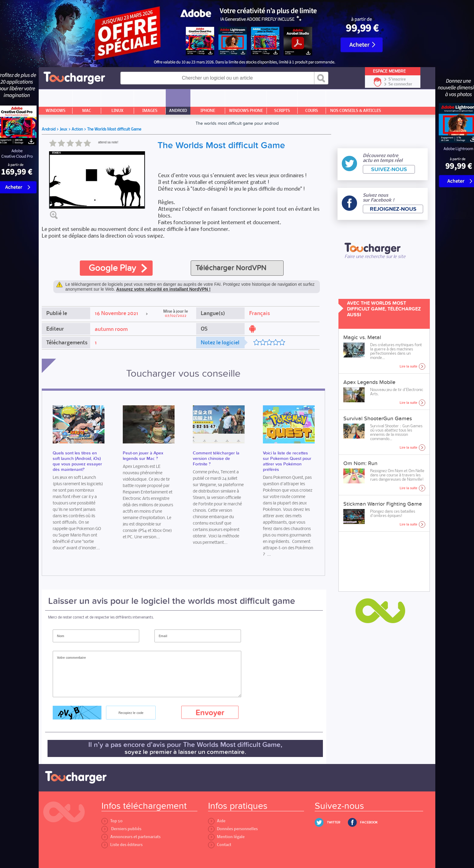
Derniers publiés (121, 829)
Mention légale (226, 837)
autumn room (111, 329)
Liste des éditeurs (122, 845)
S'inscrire (397, 79)
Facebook (369, 822)
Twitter (334, 822)
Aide (217, 821)
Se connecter (400, 84)
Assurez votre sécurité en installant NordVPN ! (164, 289)
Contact (220, 845)
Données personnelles (233, 829)
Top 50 (112, 821)
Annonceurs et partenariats (131, 837)
